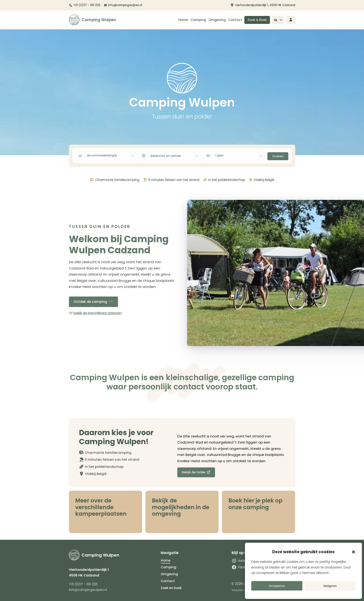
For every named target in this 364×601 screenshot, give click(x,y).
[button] (354, 552)
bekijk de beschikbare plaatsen (98, 313)
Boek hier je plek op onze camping (256, 504)
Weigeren (330, 586)
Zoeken (278, 156)
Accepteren (277, 586)
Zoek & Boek (257, 20)
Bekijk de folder (197, 472)
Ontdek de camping (95, 302)
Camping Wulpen (99, 20)
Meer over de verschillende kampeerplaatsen (101, 507)
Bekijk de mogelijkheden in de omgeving (181, 507)
